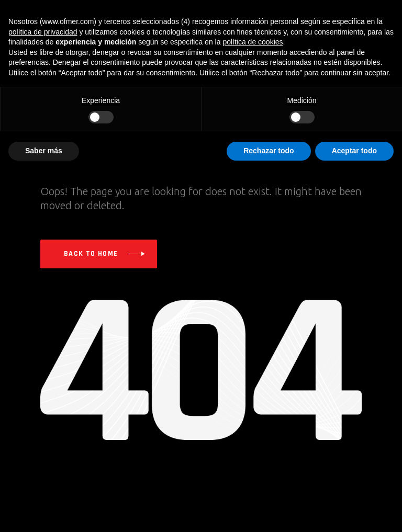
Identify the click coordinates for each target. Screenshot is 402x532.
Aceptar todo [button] (354, 151)
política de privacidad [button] (43, 32)
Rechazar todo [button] (269, 151)
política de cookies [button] (253, 42)
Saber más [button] (44, 151)
